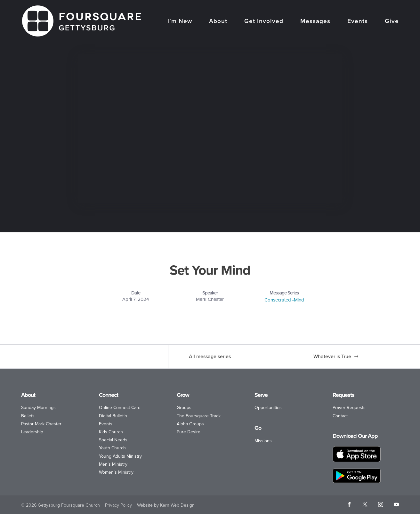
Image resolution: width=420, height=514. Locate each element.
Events (358, 22)
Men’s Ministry (113, 464)
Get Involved (264, 22)
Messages (315, 22)
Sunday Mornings (38, 408)
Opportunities (268, 408)
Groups (184, 408)
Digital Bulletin (113, 416)
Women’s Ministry (116, 472)
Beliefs (28, 416)
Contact (340, 416)
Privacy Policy (118, 505)
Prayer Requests (349, 408)
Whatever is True (332, 356)
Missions (263, 441)
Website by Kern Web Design (166, 505)
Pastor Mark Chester (41, 424)
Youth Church (112, 448)
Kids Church (111, 432)
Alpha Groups (190, 424)
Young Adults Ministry (120, 456)
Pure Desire (189, 432)
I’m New (180, 22)
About (218, 22)
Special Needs (113, 440)
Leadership (32, 432)
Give (392, 22)
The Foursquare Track (199, 416)
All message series (210, 356)
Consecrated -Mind (284, 300)
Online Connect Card (120, 408)
